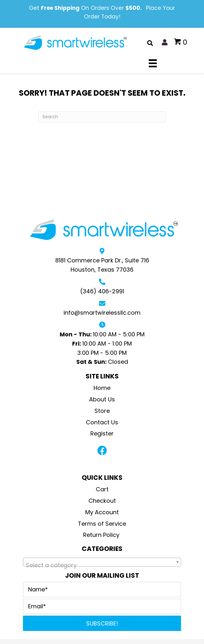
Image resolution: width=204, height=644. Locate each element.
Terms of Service (102, 524)
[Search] (102, 117)
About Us (102, 399)
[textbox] (102, 565)
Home (102, 388)
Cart (102, 489)
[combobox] (102, 562)
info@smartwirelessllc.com (102, 313)
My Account (102, 512)
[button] (102, 450)
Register (102, 433)
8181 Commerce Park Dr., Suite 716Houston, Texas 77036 (102, 265)
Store (102, 411)
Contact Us (102, 422)
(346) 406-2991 (102, 291)
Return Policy (102, 535)
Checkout (102, 501)
